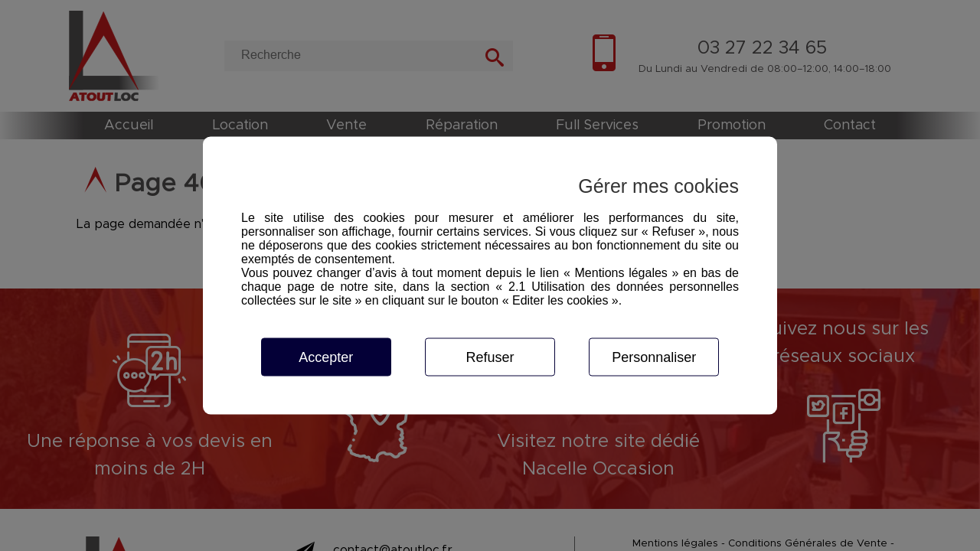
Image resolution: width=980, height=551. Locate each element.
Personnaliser (654, 357)
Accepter (326, 357)
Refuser (490, 357)
